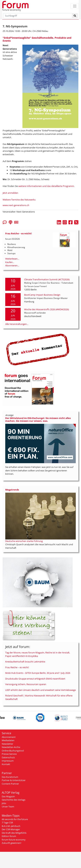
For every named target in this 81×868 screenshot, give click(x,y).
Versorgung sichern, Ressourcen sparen (26, 684)
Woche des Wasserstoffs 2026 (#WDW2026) (47, 309)
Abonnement (9, 737)
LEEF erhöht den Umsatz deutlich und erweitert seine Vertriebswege (40, 690)
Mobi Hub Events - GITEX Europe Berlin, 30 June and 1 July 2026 (38, 673)
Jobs (4, 803)
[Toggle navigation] (75, 6)
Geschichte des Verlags (14, 800)
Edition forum (9, 836)
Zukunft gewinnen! (11, 843)
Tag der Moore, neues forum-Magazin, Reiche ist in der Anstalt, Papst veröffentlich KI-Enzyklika (38, 654)
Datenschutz (8, 757)
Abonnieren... (12, 265)
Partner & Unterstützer (14, 780)
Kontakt (6, 764)
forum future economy (14, 840)
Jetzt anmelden (10, 193)
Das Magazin (8, 796)
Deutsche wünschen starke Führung (24, 541)
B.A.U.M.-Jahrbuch (11, 826)
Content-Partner (10, 784)
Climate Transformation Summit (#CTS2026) (47, 279)
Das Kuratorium (10, 777)
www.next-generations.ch (16, 205)
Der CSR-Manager (11, 829)
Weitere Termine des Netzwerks (19, 200)
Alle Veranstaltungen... (17, 324)
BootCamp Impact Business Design (42, 295)
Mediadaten (8, 740)
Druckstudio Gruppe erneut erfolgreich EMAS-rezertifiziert (35, 679)
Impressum (8, 761)
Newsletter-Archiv (11, 747)
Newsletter (7, 744)
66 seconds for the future (15, 819)
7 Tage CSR (7, 823)
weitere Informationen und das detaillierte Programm (46, 186)
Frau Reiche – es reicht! (17, 667)
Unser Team (8, 807)
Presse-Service (9, 754)
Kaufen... (10, 262)
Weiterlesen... (12, 259)
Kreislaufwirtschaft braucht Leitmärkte (25, 662)
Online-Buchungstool (13, 751)
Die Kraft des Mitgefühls (14, 833)
